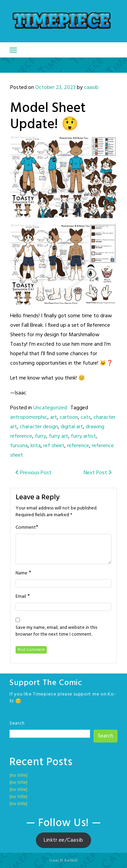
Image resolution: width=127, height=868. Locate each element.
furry (40, 436)
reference (78, 446)
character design (39, 427)
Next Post (98, 473)
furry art (58, 436)
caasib (91, 88)
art (54, 417)
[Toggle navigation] (13, 50)
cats (86, 417)
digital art (72, 427)
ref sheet (54, 446)
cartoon (69, 417)
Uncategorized (50, 408)
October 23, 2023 (55, 88)
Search (17, 723)
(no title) (18, 775)
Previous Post (33, 473)
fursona (19, 446)
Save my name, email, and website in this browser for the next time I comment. (56, 631)
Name (22, 573)
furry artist (83, 436)
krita (36, 446)
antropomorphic (29, 417)
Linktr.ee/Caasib (63, 840)
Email (21, 597)
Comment (26, 528)
